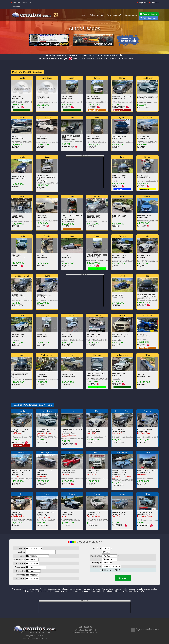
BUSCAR (123, 578)
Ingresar (154, 3)
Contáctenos (131, 15)
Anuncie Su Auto (149, 14)
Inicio (83, 15)
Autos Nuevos (96, 15)
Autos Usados (114, 15)
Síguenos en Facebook (148, 629)
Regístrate (142, 3)
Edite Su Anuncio (149, 18)
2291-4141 (15, 6)
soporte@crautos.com (21, 3)
